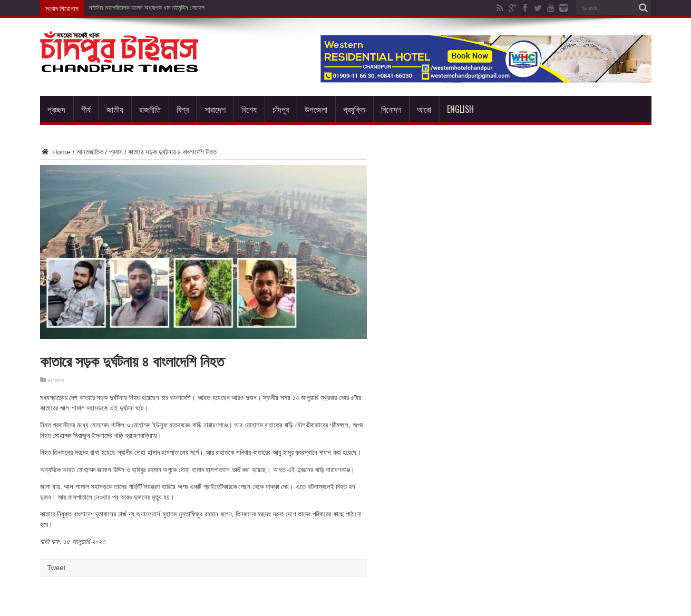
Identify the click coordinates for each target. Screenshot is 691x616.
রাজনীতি (150, 109)
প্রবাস (116, 152)
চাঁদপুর (281, 109)
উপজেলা (316, 109)
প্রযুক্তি (354, 109)
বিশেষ (249, 109)
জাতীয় (115, 109)
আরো (424, 109)
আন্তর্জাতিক (90, 152)
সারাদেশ (215, 109)
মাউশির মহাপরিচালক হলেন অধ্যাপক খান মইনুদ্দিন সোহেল (147, 8)
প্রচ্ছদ (56, 109)
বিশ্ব (183, 109)
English (460, 109)
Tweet (57, 568)
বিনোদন (391, 109)
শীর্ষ (86, 109)
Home (55, 152)
